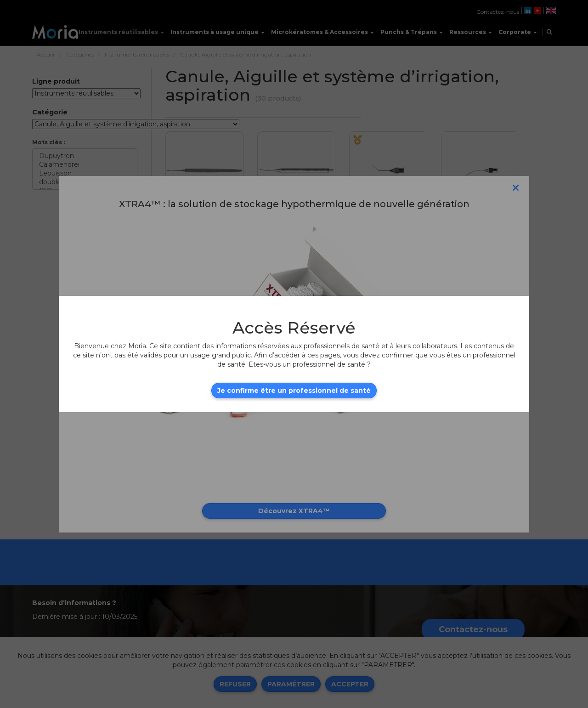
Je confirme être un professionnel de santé (294, 391)
